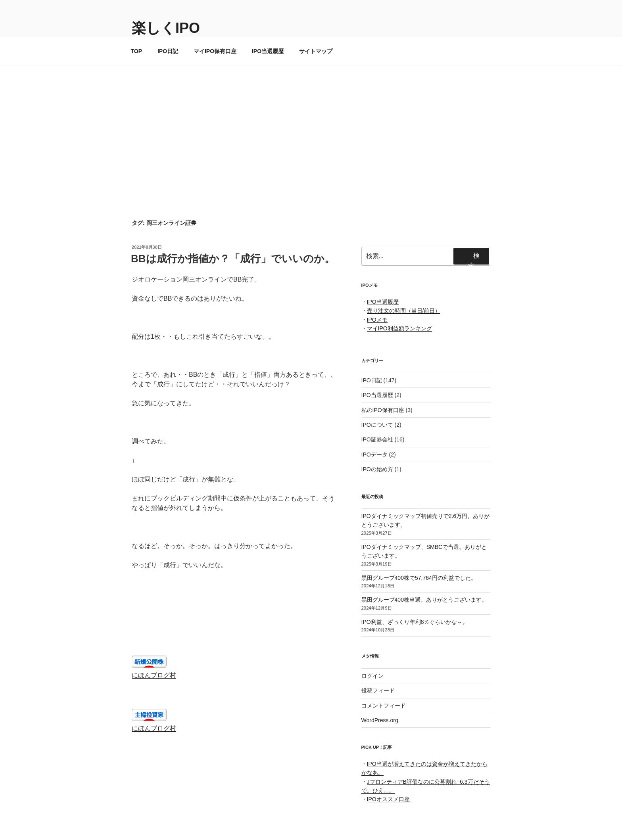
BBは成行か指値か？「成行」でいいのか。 (233, 259)
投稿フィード (378, 690)
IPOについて (377, 425)
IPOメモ (377, 320)
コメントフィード (384, 706)
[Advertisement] (311, 125)
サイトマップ (316, 51)
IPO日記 (168, 51)
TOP (137, 51)
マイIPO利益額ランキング (399, 328)
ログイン (372, 676)
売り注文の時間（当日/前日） (404, 311)
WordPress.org (380, 720)
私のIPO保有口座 (383, 410)
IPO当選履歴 (268, 51)
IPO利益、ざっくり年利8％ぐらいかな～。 (415, 622)
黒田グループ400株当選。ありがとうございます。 (424, 600)
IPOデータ (374, 455)
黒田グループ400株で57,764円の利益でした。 (419, 578)
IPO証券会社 (377, 439)
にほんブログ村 (154, 675)
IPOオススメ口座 (388, 799)
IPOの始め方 (377, 469)
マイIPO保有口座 (215, 51)
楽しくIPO (166, 28)
